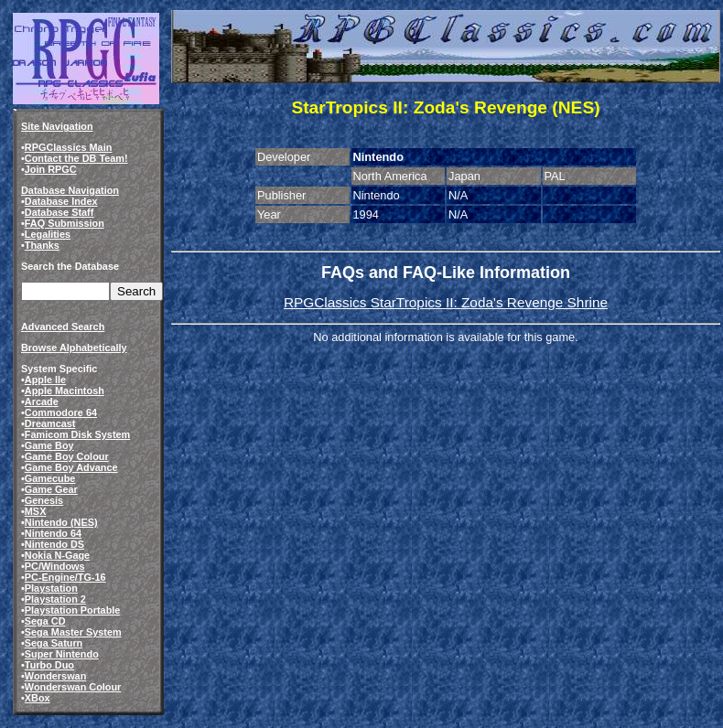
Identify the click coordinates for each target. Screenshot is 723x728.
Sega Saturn (54, 643)
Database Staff (59, 212)
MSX (36, 511)
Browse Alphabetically (74, 348)
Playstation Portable (73, 610)
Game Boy (49, 445)
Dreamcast (50, 423)
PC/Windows (55, 566)
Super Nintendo (62, 654)
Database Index (61, 201)
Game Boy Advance (71, 467)
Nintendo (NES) (61, 522)
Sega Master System (73, 632)
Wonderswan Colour (73, 687)
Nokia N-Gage (57, 555)
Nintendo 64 (53, 533)
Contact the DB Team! (76, 158)
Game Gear (51, 489)
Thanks (42, 245)
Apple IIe (45, 380)
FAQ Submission (65, 223)
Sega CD (45, 621)
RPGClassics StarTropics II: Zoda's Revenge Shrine (446, 302)
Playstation (51, 588)
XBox (38, 698)
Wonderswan (55, 676)
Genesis (44, 500)
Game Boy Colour (67, 456)
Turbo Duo (49, 665)
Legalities (48, 234)
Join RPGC (51, 169)
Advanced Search (63, 327)
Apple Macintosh (65, 391)
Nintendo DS (54, 544)
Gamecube (50, 478)
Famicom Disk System (77, 434)
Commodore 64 (61, 412)
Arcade (42, 401)
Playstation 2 (55, 599)
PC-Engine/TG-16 (65, 577)
